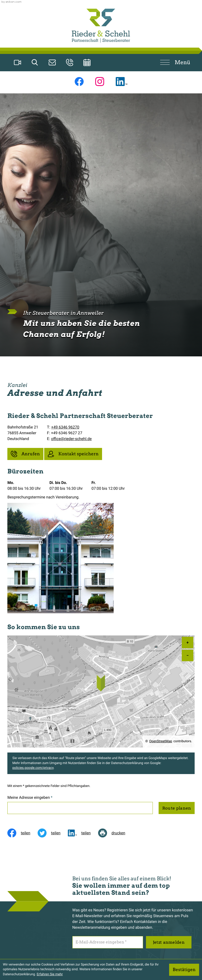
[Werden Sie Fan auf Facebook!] (79, 82)
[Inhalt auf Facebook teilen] (22, 833)
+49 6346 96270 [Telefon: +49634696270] (65, 427)
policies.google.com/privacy (33, 768)
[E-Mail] (108, 942)
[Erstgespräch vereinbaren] (87, 62)
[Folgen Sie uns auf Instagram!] (100, 82)
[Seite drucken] (115, 833)
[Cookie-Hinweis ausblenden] (184, 970)
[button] (70, 62)
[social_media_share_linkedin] (83, 833)
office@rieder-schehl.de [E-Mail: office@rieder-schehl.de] (71, 439)
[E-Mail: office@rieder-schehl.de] (52, 62)
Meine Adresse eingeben (30, 797)
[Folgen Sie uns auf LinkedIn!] (122, 82)
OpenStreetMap (161, 741)
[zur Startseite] (101, 26)
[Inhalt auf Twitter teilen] (53, 833)
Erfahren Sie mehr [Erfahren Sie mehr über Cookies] (50, 974)
